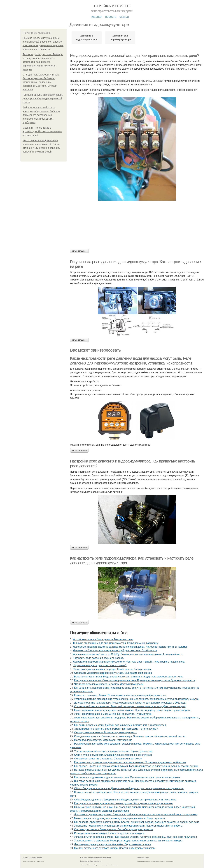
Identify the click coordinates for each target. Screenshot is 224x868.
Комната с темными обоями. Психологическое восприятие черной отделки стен (120, 695)
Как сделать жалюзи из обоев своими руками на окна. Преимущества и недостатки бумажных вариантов (135, 680)
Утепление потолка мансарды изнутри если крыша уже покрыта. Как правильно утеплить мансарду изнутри (137, 699)
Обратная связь (143, 858)
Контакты (84, 858)
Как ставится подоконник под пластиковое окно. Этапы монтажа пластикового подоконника (127, 777)
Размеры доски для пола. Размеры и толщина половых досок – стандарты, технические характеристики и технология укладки (43, 62)
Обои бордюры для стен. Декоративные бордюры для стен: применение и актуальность (125, 800)
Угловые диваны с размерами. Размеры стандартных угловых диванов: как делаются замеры (128, 841)
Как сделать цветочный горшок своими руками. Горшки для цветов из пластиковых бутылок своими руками (136, 766)
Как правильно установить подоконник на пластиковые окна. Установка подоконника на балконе (130, 762)
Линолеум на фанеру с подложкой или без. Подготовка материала (113, 844)
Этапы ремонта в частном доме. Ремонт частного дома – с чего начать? (116, 729)
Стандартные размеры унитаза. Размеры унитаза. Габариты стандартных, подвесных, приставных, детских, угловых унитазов (41, 82)
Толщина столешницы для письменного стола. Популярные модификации (116, 643)
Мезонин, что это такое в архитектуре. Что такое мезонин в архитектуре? (42, 131)
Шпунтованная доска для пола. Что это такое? (100, 665)
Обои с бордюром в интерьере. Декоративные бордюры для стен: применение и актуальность (129, 788)
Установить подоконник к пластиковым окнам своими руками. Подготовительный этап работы (128, 826)
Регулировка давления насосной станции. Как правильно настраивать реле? (134, 55)
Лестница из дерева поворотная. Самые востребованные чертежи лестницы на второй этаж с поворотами (136, 814)
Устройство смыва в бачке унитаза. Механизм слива (103, 639)
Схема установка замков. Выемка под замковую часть (106, 732)
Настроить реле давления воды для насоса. (98, 658)
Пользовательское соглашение (100, 858)
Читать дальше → (79, 251)
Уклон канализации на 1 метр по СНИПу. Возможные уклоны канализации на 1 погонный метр (127, 654)
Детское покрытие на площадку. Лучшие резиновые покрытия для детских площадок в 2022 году (130, 703)
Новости (111, 17)
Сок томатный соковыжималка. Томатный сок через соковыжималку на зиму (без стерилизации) (130, 706)
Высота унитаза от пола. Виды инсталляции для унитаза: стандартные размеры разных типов (129, 677)
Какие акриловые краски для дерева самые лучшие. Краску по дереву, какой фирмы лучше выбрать (132, 710)
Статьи (124, 17)
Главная (97, 17)
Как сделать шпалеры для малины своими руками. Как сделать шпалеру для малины (124, 803)
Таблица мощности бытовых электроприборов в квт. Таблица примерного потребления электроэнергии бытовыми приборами (41, 115)
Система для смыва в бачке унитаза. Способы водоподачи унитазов (114, 829)
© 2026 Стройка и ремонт (33, 858)
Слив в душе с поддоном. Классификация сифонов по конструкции (113, 755)
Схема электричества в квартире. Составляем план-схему (108, 759)
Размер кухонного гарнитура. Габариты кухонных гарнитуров (109, 833)
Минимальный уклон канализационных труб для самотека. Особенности (115, 650)
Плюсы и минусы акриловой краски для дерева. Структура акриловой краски (43, 99)
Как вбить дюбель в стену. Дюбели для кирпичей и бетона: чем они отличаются (120, 725)
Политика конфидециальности (91, 861)
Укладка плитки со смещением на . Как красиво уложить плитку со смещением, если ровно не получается (136, 837)
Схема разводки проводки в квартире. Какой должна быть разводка (112, 669)
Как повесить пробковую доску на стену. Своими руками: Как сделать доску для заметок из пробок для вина (137, 822)
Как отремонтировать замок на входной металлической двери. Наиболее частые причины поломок (130, 647)
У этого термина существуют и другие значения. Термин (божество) (113, 751)
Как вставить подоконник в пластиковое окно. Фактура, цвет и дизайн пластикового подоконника (129, 662)
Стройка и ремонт (112, 6)
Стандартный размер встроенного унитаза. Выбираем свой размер (113, 673)
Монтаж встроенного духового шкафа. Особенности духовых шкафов (114, 848)
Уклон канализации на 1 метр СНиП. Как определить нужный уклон (113, 714)
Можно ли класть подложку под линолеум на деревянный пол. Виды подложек (120, 818)
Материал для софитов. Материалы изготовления (103, 740)
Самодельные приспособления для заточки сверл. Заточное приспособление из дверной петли (129, 736)
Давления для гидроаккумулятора (120, 38)
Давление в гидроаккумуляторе (87, 38)
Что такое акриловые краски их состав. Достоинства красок (109, 684)
